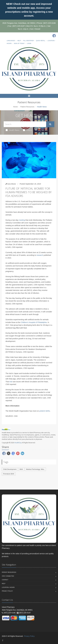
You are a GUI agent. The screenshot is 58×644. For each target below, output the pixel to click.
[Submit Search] (50, 124)
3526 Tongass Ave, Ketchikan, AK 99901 (19, 23)
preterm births (45, 411)
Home (15, 107)
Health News (13, 130)
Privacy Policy (7, 591)
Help (19, 41)
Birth (21, 469)
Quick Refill (41, 41)
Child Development (10, 469)
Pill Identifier (28, 41)
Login (29, 43)
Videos (28, 130)
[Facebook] (54, 36)
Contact (5, 580)
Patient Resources (27, 107)
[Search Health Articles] (25, 124)
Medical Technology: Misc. (35, 469)
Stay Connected (8, 576)
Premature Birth (9, 474)
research (40, 255)
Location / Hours (8, 587)
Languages (11, 41)
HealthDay (18, 443)
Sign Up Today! (19, 43)
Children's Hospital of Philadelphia (34, 322)
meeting (22, 220)
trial (11, 382)
